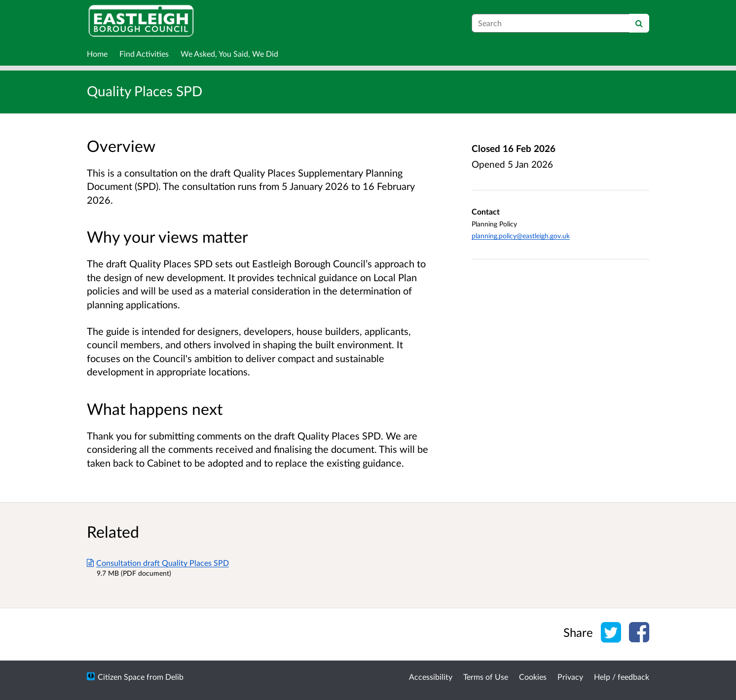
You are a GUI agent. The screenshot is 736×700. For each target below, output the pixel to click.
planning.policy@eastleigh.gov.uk (521, 236)
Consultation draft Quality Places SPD (158, 563)
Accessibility (431, 677)
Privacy (570, 677)
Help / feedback (622, 677)
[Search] (639, 23)
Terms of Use (486, 677)
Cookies (533, 677)
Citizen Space (121, 677)
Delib (174, 677)
